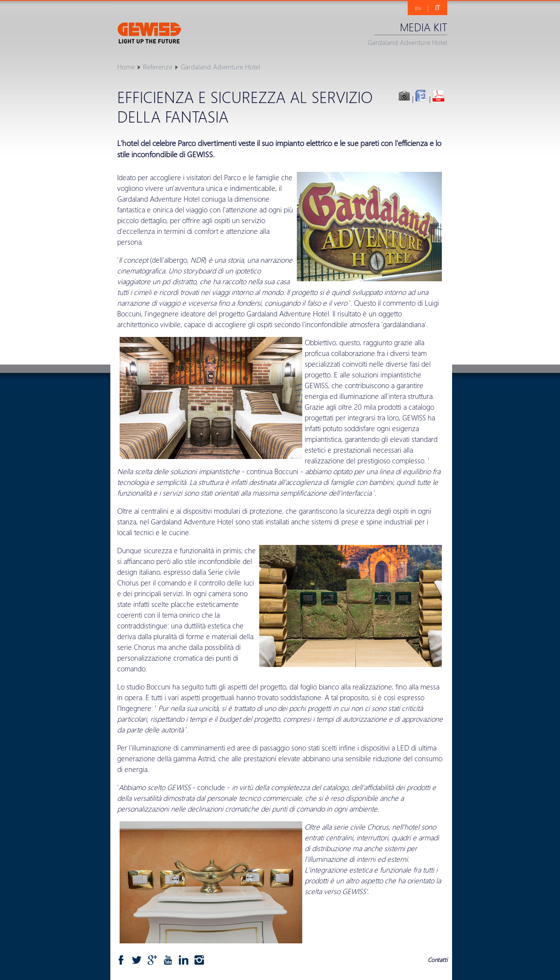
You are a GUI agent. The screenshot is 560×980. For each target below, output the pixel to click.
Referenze (158, 67)
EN (418, 8)
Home (126, 67)
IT (437, 8)
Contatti (437, 960)
